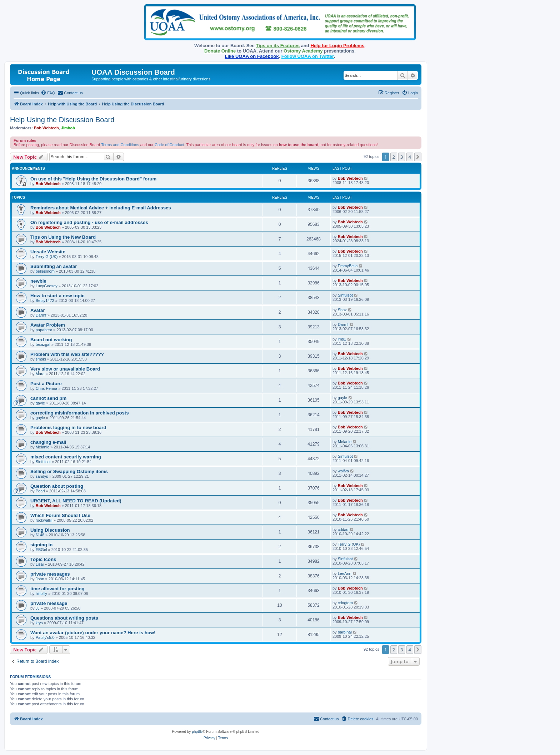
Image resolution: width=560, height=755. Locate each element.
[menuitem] (48, 93)
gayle (40, 403)
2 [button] (394, 157)
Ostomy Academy (303, 51)
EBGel (41, 550)
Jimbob (68, 128)
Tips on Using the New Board (63, 237)
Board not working (51, 340)
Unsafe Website (48, 252)
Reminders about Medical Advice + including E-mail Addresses (101, 208)
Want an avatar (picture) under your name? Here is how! (93, 633)
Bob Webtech (46, 128)
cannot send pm (48, 398)
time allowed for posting (57, 589)
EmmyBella (348, 266)
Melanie (43, 447)
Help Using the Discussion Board (62, 120)
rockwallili (44, 520)
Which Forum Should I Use (60, 515)
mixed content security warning (66, 457)
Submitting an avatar (54, 266)
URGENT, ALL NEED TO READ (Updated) (76, 501)
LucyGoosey (47, 286)
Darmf (41, 315)
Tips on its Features (278, 46)
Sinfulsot (345, 295)
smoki (41, 359)
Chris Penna (47, 388)
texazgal (43, 344)
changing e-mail (48, 442)
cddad (343, 530)
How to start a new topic (57, 296)
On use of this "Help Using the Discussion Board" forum (93, 179)
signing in (41, 545)
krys (39, 623)
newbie (38, 281)
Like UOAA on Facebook (252, 56)
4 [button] (410, 157)
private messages (50, 574)
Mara (40, 374)
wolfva (343, 471)
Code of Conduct (169, 145)
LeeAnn (345, 573)
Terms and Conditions (120, 145)
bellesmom (45, 271)
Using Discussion (50, 530)
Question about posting (57, 486)
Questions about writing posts (64, 618)
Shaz (342, 310)
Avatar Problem (48, 325)
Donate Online (220, 51)
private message (49, 603)
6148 (40, 535)
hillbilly (41, 593)
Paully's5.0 (45, 637)
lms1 (342, 339)
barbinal (345, 632)
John (40, 579)
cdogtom (345, 603)
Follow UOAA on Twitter (308, 56)
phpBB (197, 732)
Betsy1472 (45, 300)
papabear (44, 330)
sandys (42, 476)
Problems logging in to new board (68, 428)
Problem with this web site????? (67, 354)
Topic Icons (43, 559)
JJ (38, 608)
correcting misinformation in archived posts (80, 413)
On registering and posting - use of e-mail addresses (89, 222)
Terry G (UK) (47, 257)
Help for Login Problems (337, 46)
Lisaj (40, 564)
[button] (418, 157)
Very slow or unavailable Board (65, 369)
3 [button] (402, 157)
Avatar (38, 310)
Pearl (40, 491)
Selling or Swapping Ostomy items (69, 471)
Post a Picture (46, 384)
